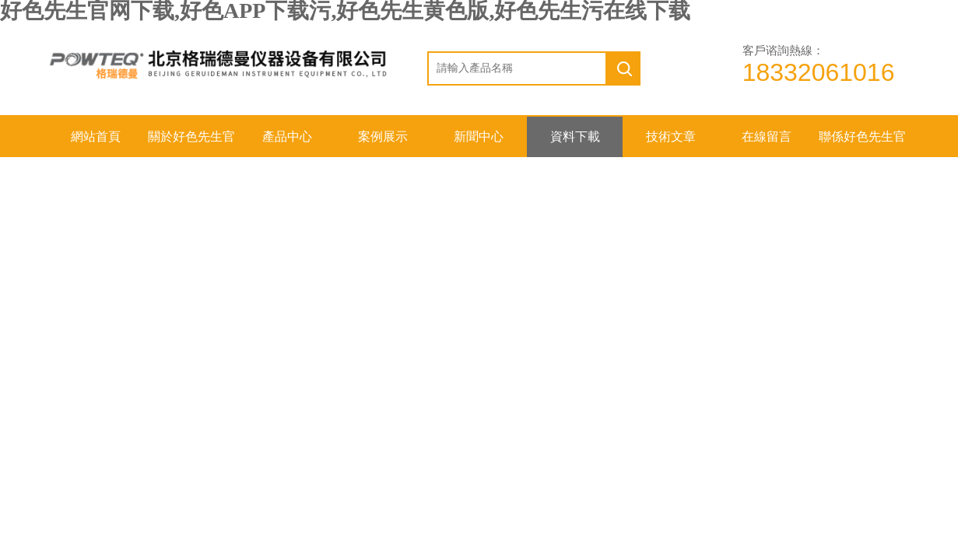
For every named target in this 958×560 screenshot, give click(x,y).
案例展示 (383, 136)
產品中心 (287, 136)
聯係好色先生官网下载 (862, 143)
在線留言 (767, 136)
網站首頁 (96, 136)
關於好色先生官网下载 (191, 143)
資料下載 (575, 136)
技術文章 (671, 136)
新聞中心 (479, 136)
